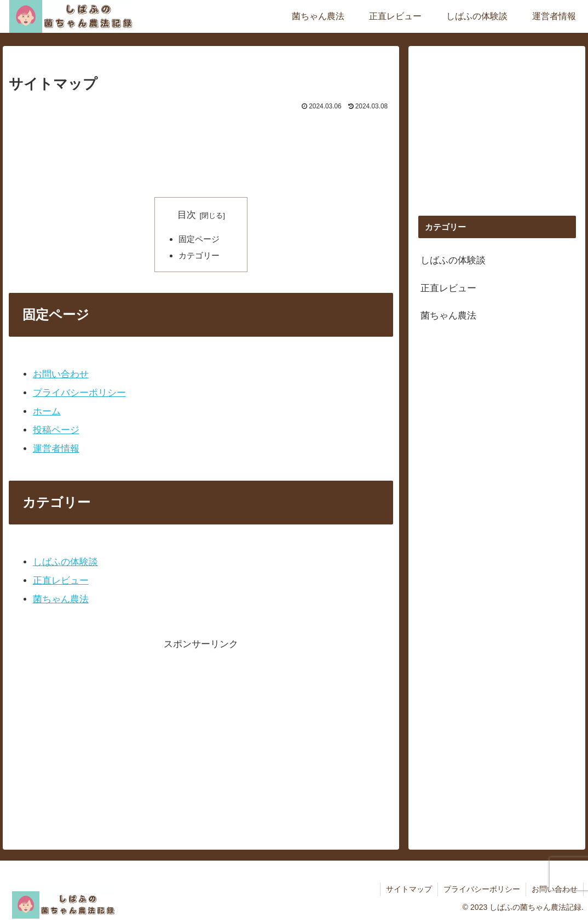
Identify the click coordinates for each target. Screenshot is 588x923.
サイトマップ (409, 889)
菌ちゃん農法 (61, 599)
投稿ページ (56, 430)
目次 (187, 215)
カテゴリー (199, 255)
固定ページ (199, 239)
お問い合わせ (61, 374)
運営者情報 (56, 449)
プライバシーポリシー (79, 393)
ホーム (47, 411)
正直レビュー (61, 581)
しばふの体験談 (65, 562)
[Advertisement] (201, 146)
